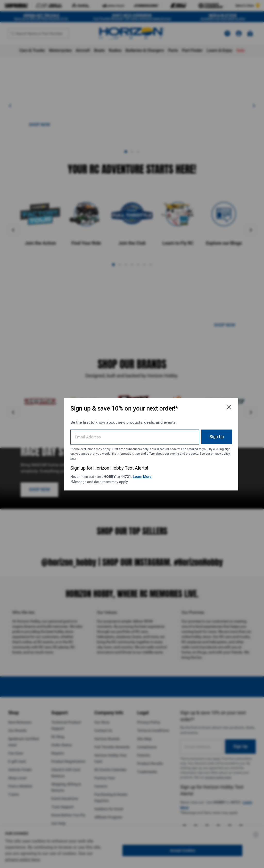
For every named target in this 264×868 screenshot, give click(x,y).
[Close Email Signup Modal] (197, 397)
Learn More (136, 466)
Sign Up (185, 426)
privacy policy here (118, 448)
